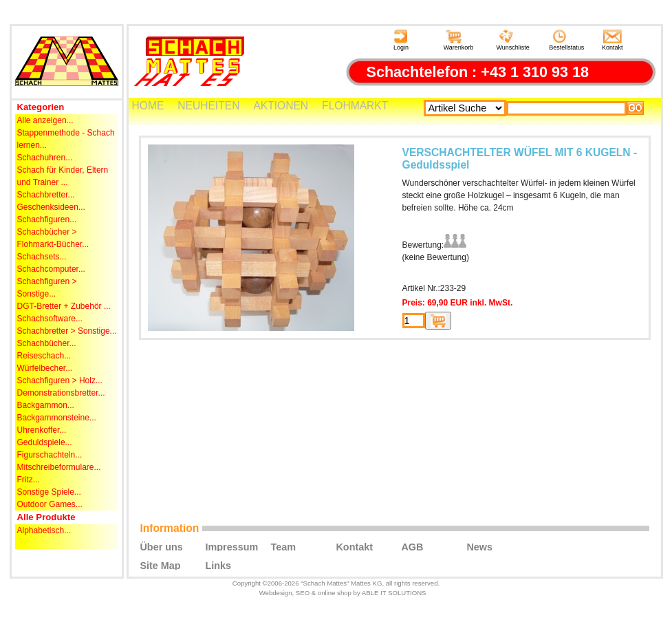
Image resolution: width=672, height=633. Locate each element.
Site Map (160, 565)
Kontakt (613, 40)
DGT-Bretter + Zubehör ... (64, 306)
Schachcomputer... (51, 269)
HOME (148, 106)
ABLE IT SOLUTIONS (394, 593)
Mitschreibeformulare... (59, 467)
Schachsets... (42, 257)
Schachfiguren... (47, 219)
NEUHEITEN (208, 106)
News (479, 546)
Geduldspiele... (45, 442)
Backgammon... (46, 405)
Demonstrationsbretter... (61, 393)
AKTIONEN (281, 106)
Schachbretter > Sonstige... (67, 331)
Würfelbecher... (45, 368)
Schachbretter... (46, 195)
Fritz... (29, 480)
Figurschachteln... (50, 455)
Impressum (231, 546)
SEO (303, 593)
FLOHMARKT (355, 106)
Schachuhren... (45, 158)
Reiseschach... (44, 356)
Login (401, 40)
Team (283, 546)
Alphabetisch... (44, 530)
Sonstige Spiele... (49, 492)
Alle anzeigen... (45, 120)
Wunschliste (512, 40)
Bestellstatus (566, 40)
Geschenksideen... (51, 207)
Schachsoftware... (50, 319)
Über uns (161, 546)
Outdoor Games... (50, 504)
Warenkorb (459, 40)
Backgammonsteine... (57, 418)
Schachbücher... (47, 343)
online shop (335, 593)
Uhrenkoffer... (42, 430)
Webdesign (276, 593)
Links (218, 565)
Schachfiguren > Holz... (60, 380)
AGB (412, 546)
